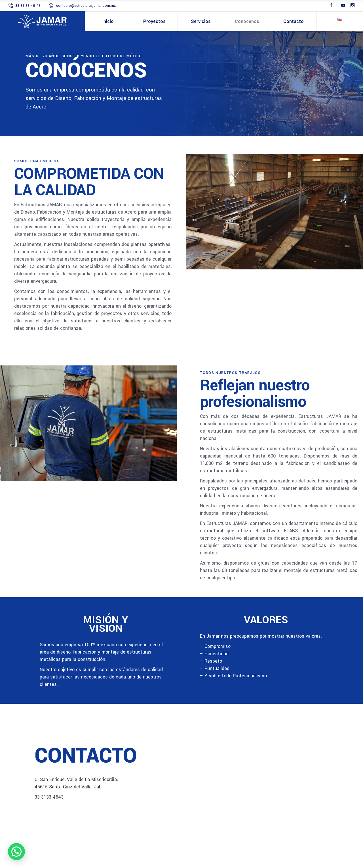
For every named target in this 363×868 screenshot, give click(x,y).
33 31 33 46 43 (28, 6)
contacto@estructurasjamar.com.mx (86, 6)
